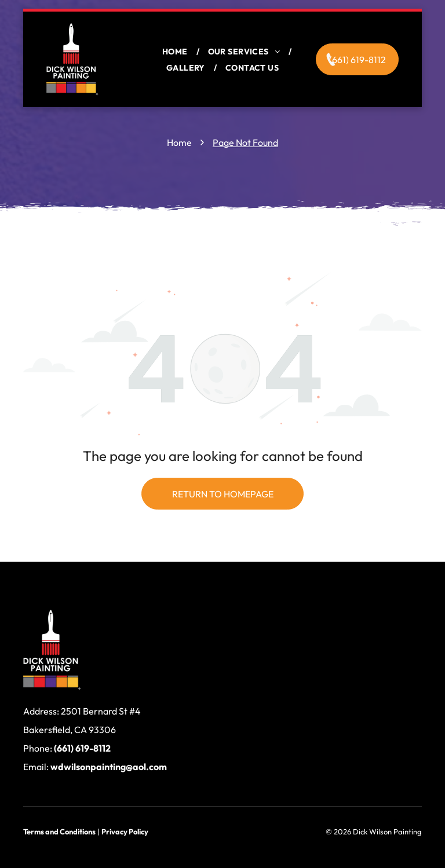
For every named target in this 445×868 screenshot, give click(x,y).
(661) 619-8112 (82, 748)
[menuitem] (176, 52)
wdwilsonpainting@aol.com (109, 767)
